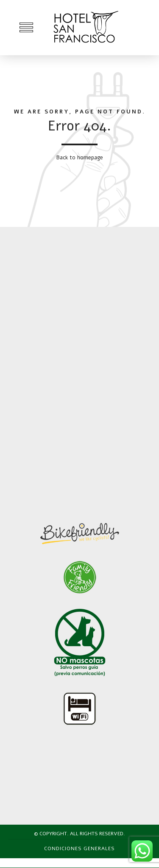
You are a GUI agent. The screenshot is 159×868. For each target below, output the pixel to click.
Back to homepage (80, 158)
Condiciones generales (79, 848)
